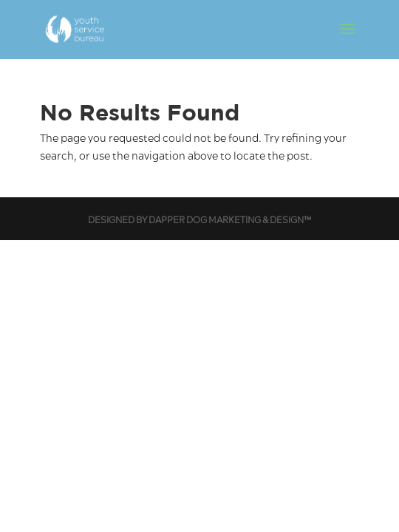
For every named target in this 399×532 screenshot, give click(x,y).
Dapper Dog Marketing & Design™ (230, 221)
